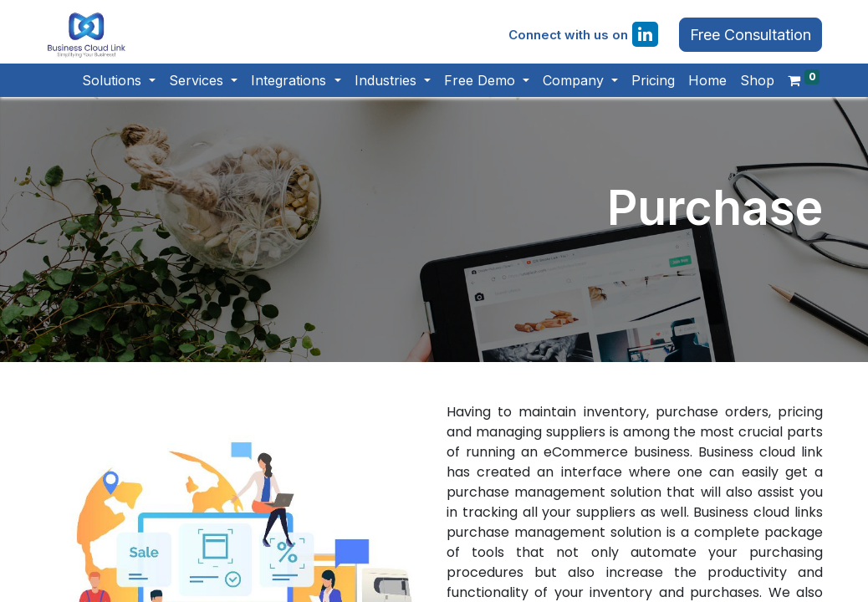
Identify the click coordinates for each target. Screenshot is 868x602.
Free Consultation (747, 38)
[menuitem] (649, 86)
